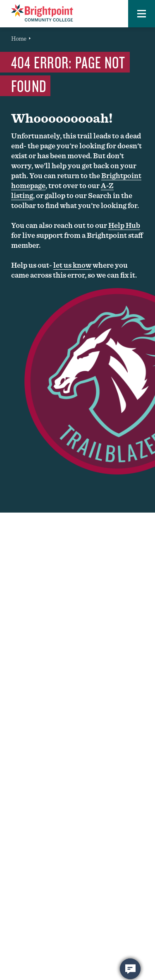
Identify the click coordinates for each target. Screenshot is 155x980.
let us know (72, 265)
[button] (142, 14)
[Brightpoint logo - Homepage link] (42, 13)
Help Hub (124, 225)
